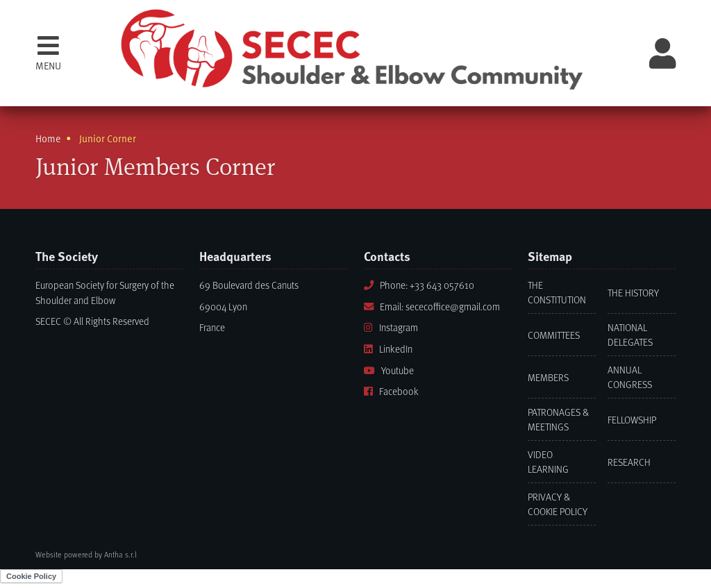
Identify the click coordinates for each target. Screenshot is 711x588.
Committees (554, 335)
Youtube (389, 370)
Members (548, 377)
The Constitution (557, 292)
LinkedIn (388, 349)
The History (633, 293)
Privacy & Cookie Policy (558, 504)
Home (48, 138)
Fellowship (632, 420)
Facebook (391, 391)
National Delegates (630, 335)
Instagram (391, 327)
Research (629, 462)
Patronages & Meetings (558, 419)
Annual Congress (630, 377)
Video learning (548, 462)
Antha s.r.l (120, 554)
